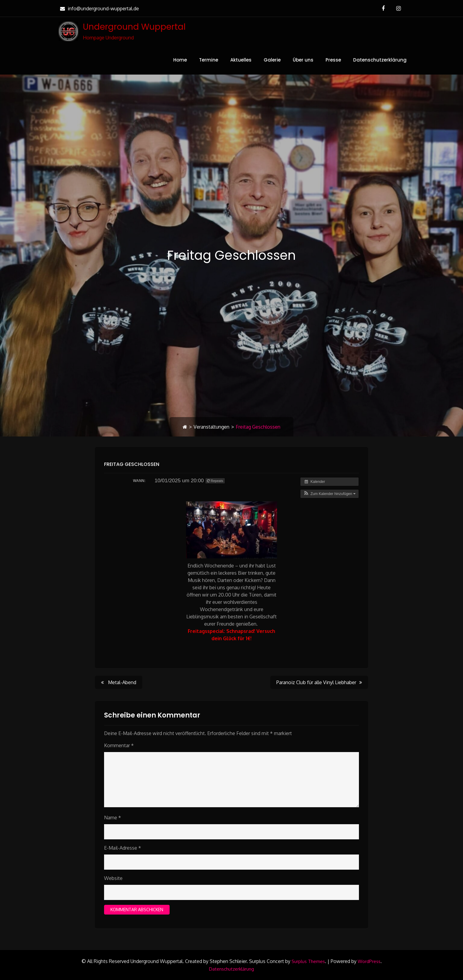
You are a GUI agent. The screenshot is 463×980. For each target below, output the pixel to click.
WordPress (369, 961)
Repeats (215, 481)
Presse (333, 60)
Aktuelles (241, 60)
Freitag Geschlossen (132, 464)
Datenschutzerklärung (380, 60)
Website (113, 878)
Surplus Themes (308, 961)
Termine (209, 60)
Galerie (272, 60)
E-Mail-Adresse (123, 848)
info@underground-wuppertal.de (99, 8)
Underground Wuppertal (134, 27)
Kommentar (119, 745)
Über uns (303, 60)
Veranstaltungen (211, 427)
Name (113, 818)
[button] (330, 494)
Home (180, 60)
